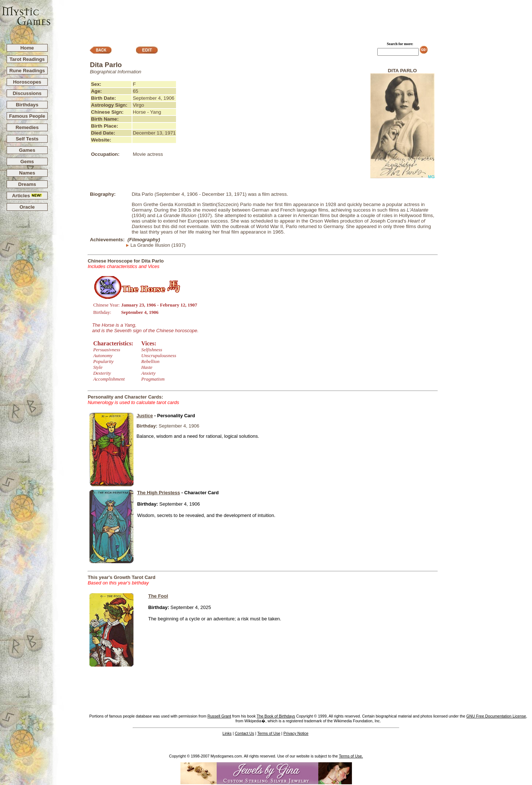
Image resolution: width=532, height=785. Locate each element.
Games (27, 150)
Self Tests (27, 139)
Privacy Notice (296, 733)
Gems (27, 162)
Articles (27, 196)
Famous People (27, 116)
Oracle (27, 207)
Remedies (27, 127)
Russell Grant (219, 716)
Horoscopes (27, 82)
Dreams (27, 184)
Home (27, 48)
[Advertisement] (291, 19)
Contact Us (244, 733)
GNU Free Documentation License (496, 716)
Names (27, 173)
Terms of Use (269, 733)
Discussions (27, 93)
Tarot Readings (27, 59)
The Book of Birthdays (276, 716)
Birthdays (27, 105)
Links (227, 733)
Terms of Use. (351, 756)
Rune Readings (27, 71)
